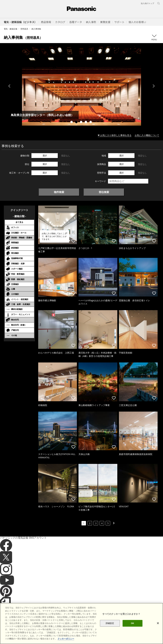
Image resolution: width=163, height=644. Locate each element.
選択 (45, 156)
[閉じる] (158, 623)
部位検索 (104, 192)
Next (154, 86)
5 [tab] (91, 122)
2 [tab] (77, 122)
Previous (9, 86)
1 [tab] (72, 122)
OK (133, 623)
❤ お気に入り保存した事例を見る (115, 135)
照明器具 (24, 29)
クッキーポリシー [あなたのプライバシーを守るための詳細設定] (66, 639)
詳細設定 (110, 623)
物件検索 (59, 192)
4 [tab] (86, 122)
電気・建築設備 (11, 29)
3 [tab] (81, 122)
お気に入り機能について (147, 135)
